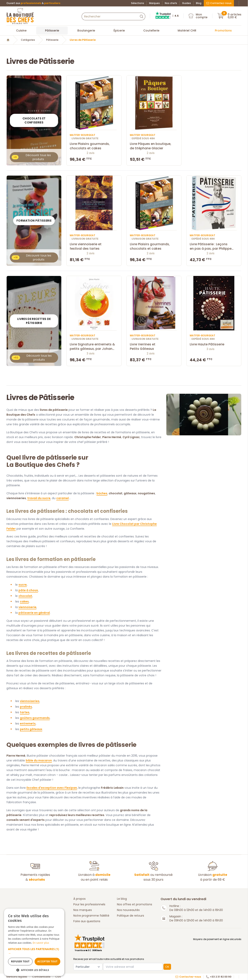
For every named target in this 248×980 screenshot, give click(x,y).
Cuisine (21, 31)
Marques (154, 3)
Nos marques (83, 910)
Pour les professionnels (89, 904)
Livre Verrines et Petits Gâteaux (154, 347)
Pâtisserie (52, 31)
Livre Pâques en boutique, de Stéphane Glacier (154, 146)
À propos (79, 899)
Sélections (138, 3)
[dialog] (34, 942)
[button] (34, 951)
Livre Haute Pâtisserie (214, 344)
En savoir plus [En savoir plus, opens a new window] (41, 943)
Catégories (28, 40)
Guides (187, 3)
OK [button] (167, 967)
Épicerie (119, 31)
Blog (199, 3)
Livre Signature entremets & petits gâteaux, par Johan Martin (94, 347)
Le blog (122, 899)
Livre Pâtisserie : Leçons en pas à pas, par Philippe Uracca (214, 246)
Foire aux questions (87, 921)
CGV (58, 977)
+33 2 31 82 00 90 (219, 977)
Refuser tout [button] (20, 961)
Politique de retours (131, 916)
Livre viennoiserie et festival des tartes (94, 246)
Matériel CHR (187, 31)
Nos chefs (171, 3)
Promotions (223, 31)
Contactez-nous (219, 3)
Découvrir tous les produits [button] (31, 157)
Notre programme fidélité (91, 916)
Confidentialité (41, 977)
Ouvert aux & (33, 3)
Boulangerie (86, 31)
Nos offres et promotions (135, 904)
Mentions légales (17, 977)
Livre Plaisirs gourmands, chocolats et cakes (94, 146)
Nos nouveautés (128, 910)
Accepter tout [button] (47, 961)
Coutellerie (151, 31)
